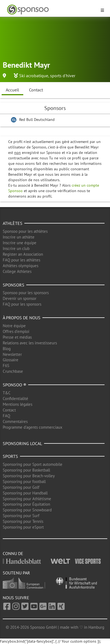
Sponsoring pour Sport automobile (33, 464)
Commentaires (15, 421)
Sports (10, 456)
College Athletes (17, 271)
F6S (6, 366)
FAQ (6, 416)
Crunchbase (13, 371)
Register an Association (23, 254)
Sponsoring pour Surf (21, 516)
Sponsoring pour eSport (23, 527)
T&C (7, 393)
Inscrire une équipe (20, 243)
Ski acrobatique (34, 76)
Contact (36, 90)
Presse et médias (17, 337)
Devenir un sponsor (20, 298)
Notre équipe (14, 326)
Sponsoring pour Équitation (26, 504)
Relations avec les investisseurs (30, 343)
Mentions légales (18, 404)
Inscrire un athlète (19, 237)
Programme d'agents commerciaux (33, 427)
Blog (7, 349)
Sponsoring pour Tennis (23, 521)
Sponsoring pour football (24, 481)
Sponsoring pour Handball (25, 493)
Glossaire (11, 360)
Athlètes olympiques (21, 266)
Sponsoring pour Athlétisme (27, 499)
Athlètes (13, 223)
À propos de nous (22, 318)
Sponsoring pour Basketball (26, 470)
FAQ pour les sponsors (22, 304)
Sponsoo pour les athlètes (25, 231)
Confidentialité (15, 399)
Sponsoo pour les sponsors (26, 293)
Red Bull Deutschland (37, 120)
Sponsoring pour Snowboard (27, 510)
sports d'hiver (63, 76)
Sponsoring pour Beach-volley (29, 476)
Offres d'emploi (16, 331)
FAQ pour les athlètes (21, 260)
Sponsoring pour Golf (21, 487)
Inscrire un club (16, 248)
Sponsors (14, 285)
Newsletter (12, 354)
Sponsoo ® (15, 385)
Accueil (12, 90)
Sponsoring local (22, 443)
